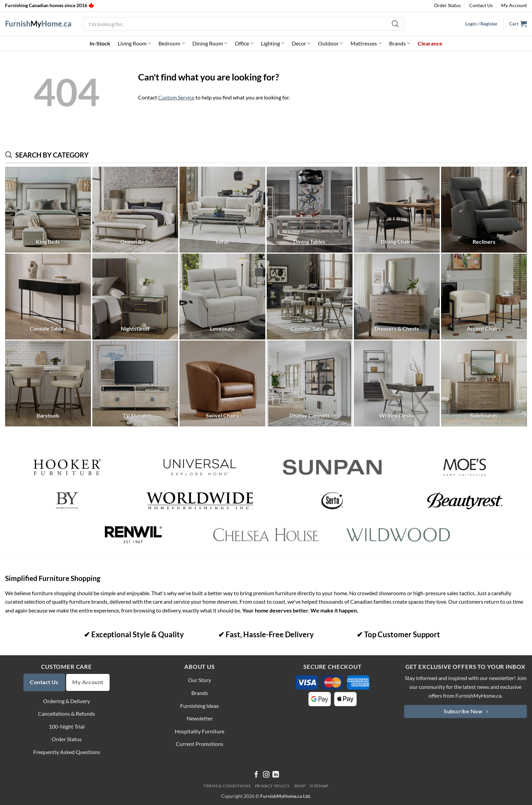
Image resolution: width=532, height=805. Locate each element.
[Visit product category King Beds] (48, 210)
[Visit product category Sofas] (222, 210)
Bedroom (172, 43)
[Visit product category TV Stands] (135, 383)
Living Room (134, 43)
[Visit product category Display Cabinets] (310, 383)
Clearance (430, 43)
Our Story (199, 680)
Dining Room (210, 43)
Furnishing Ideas (199, 706)
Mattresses (366, 43)
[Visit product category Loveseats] (222, 297)
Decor (301, 43)
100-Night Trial (67, 726)
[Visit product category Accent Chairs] (484, 297)
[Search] (396, 24)
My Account (514, 5)
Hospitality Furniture (199, 731)
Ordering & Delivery (66, 701)
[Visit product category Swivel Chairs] (222, 383)
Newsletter (200, 718)
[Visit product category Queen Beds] (135, 210)
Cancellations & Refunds (66, 713)
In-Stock (100, 43)
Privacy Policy (272, 786)
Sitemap (319, 786)
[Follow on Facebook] (256, 775)
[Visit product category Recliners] (484, 210)
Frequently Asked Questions (67, 752)
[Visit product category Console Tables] (48, 297)
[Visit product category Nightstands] (135, 297)
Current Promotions (199, 744)
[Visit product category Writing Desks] (397, 383)
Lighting (273, 43)
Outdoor (330, 43)
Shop (300, 786)
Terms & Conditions (227, 786)
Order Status (447, 5)
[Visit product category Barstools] (48, 383)
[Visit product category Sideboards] (484, 383)
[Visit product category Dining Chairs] (397, 210)
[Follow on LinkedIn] (276, 775)
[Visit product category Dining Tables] (310, 210)
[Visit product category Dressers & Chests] (397, 297)
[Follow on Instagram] (266, 775)
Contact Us (481, 5)
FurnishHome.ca (38, 24)
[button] (518, 24)
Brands (400, 43)
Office (244, 43)
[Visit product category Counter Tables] (310, 297)
